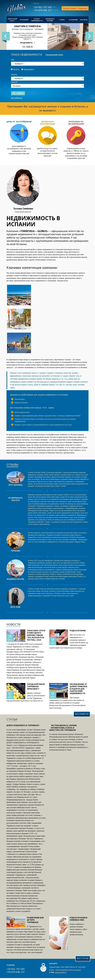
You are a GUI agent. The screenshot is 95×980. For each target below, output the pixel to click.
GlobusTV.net (17, 9)
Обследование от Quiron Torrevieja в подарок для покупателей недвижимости (78, 689)
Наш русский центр (12, 20)
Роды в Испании (78, 631)
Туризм (62, 20)
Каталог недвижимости (37, 20)
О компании (73, 20)
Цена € (14, 82)
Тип (13, 60)
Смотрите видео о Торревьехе (75, 8)
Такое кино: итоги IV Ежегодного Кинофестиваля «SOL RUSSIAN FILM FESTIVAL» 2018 (36, 635)
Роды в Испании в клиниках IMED (78, 919)
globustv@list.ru (61, 972)
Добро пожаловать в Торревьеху (23, 725)
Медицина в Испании (50, 20)
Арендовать (28, 69)
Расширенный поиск (54, 55)
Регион (14, 75)
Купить (15, 69)
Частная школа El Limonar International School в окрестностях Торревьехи (63, 728)
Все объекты (17, 98)
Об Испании (24, 20)
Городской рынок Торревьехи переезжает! (36, 687)
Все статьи (83, 958)
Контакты (84, 20)
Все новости (82, 714)
